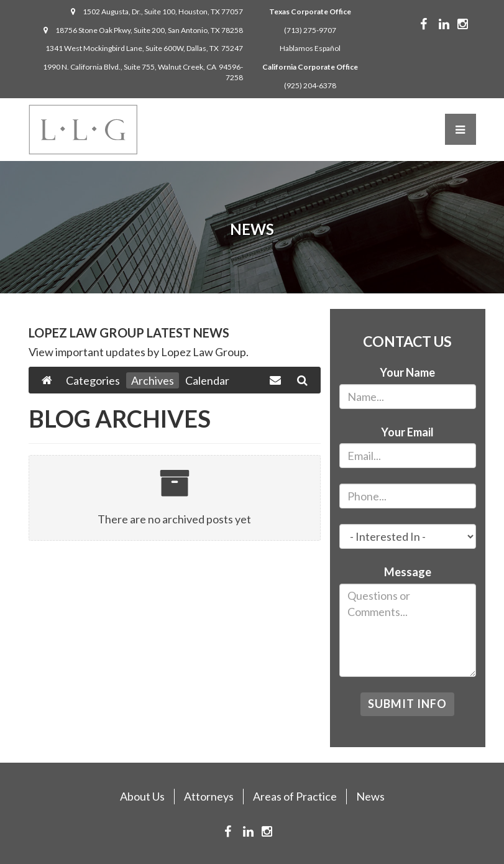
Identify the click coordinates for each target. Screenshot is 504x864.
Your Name (407, 372)
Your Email (407, 432)
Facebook (433, 24)
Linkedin (453, 24)
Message (408, 572)
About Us (142, 796)
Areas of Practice (295, 796)
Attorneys (209, 796)
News (370, 796)
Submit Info (407, 704)
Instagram (472, 24)
